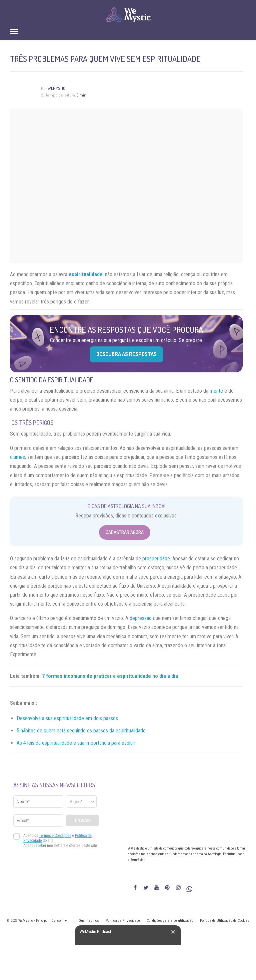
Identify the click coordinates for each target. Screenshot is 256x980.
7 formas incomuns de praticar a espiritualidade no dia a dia (110, 676)
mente (216, 391)
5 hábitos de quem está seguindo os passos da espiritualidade (81, 731)
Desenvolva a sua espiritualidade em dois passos (67, 718)
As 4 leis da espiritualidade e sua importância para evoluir (76, 743)
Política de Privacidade (123, 921)
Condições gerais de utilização (170, 921)
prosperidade (156, 559)
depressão (141, 618)
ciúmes (17, 457)
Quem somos (89, 921)
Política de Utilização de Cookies (225, 921)
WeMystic (56, 88)
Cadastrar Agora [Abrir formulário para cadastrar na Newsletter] (125, 532)
